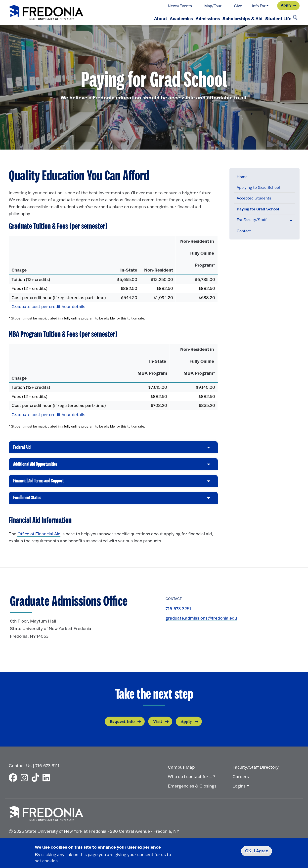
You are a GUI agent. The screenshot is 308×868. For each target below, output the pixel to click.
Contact (244, 231)
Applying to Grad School (258, 187)
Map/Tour (213, 6)
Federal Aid (23, 450)
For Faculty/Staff (252, 220)
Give (238, 6)
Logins (239, 788)
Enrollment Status (29, 503)
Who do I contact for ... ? (192, 779)
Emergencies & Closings (192, 788)
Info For (259, 6)
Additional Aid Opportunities (39, 468)
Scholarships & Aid (236, 18)
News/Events (180, 6)
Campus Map (181, 769)
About (141, 18)
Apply (286, 5)
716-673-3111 (47, 768)
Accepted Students (254, 198)
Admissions (197, 18)
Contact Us (20, 768)
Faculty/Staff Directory (256, 769)
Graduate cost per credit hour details (48, 306)
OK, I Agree (257, 851)
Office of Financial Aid (39, 538)
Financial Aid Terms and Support (42, 485)
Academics (166, 18)
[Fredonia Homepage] (46, 13)
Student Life (276, 18)
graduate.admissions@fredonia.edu (201, 622)
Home (242, 177)
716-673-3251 (178, 612)
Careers (241, 779)
